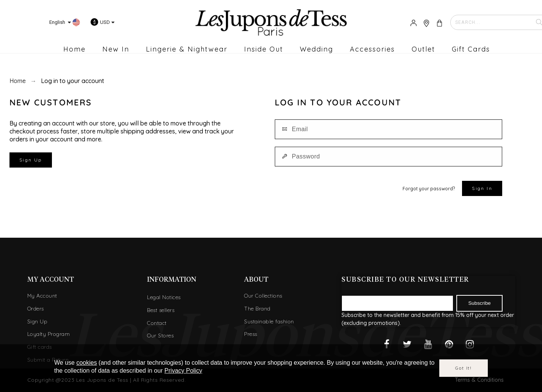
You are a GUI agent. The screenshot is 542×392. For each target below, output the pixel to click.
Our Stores (160, 336)
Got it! (464, 368)
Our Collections (263, 296)
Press (251, 334)
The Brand (257, 309)
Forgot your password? (429, 189)
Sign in (482, 188)
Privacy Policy (183, 371)
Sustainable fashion (269, 321)
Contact (157, 323)
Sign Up (31, 160)
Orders (36, 309)
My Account (42, 296)
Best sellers (161, 310)
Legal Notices (164, 297)
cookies (86, 363)
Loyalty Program (49, 334)
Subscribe (479, 303)
